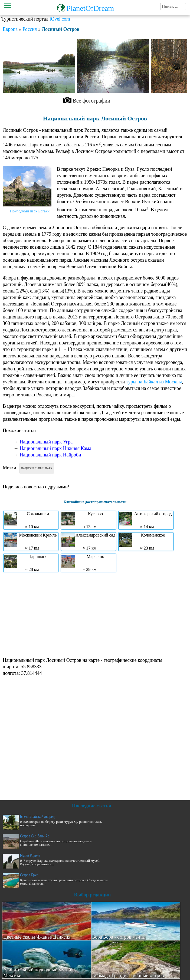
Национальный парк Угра (46, 442)
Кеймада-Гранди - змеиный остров (128, 975)
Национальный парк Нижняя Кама (56, 448)
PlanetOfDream (90, 8)
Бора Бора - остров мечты (119, 937)
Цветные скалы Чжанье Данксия (37, 937)
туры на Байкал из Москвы (154, 382)
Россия (30, 29)
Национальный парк (37, 468)
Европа (10, 29)
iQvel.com (60, 19)
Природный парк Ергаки (30, 211)
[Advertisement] (94, 614)
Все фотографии (92, 101)
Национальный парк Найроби (50, 455)
